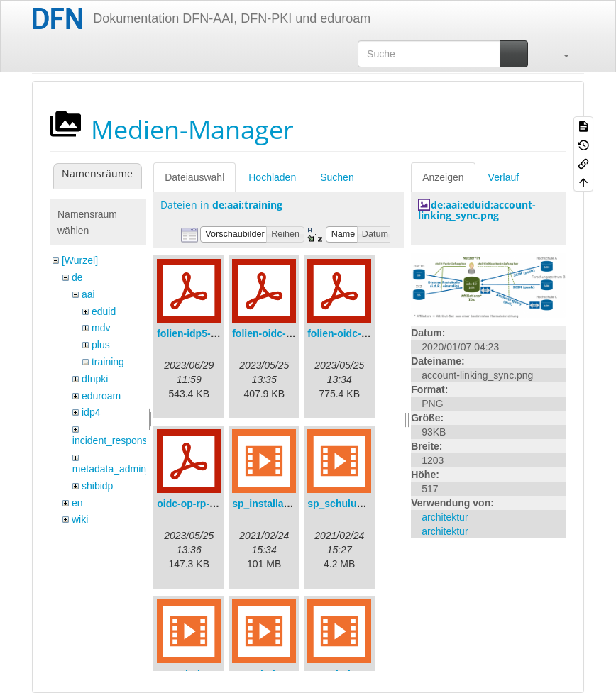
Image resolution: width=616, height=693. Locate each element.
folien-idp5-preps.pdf (206, 333)
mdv (101, 328)
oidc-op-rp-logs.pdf (202, 504)
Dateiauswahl (194, 177)
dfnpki (95, 379)
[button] (559, 54)
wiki (80, 519)
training (108, 362)
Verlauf (504, 177)
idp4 (91, 412)
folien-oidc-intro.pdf (354, 333)
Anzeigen (443, 177)
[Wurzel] (80, 260)
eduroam (101, 396)
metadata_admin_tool (120, 469)
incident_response (113, 440)
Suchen (337, 177)
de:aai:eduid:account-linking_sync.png (477, 210)
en (77, 503)
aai (88, 294)
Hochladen (272, 177)
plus (101, 345)
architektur (445, 517)
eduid (104, 311)
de (77, 277)
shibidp (97, 486)
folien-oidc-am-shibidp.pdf (295, 333)
